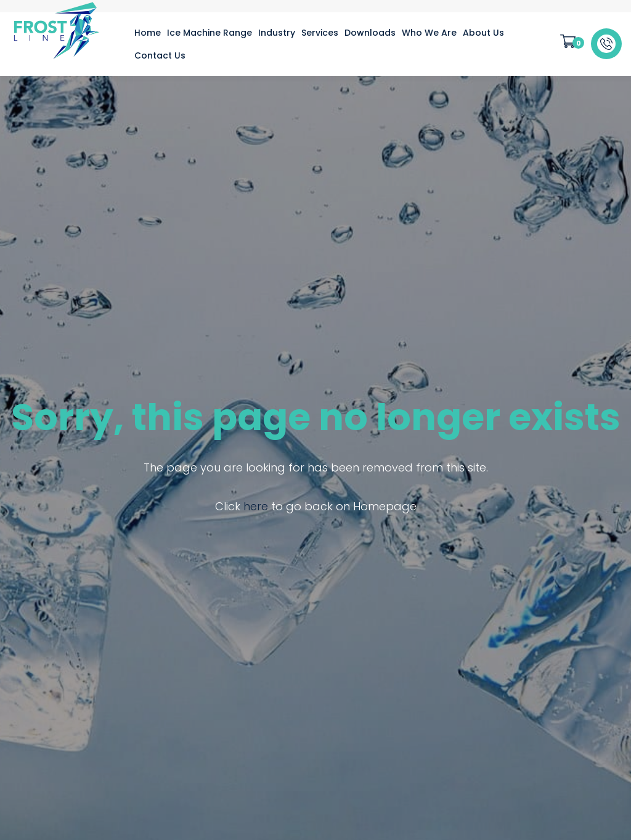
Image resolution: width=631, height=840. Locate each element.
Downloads (370, 33)
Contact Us (160, 55)
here (256, 506)
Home (148, 33)
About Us (483, 33)
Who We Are (429, 33)
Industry (277, 33)
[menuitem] (148, 33)
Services (320, 33)
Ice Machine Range (210, 33)
